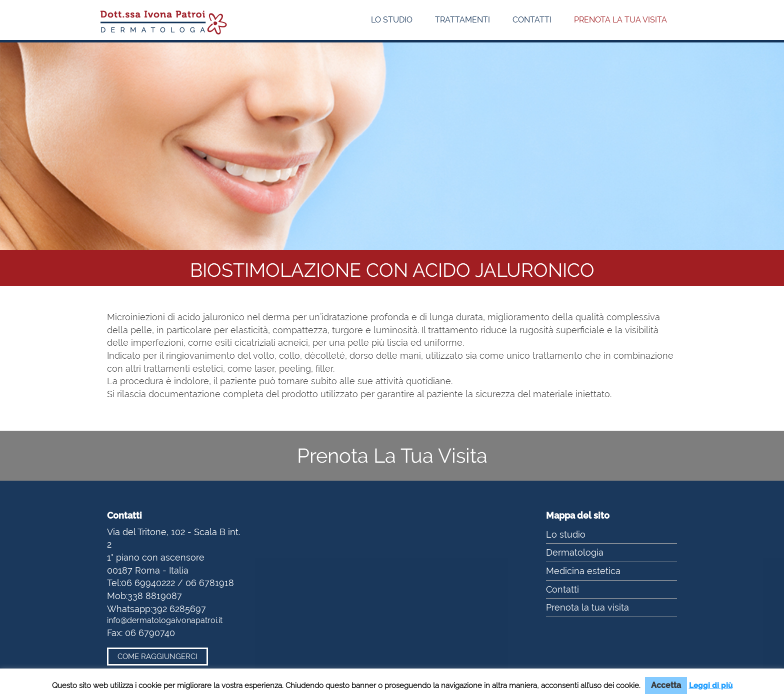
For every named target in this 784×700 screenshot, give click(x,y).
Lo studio (392, 20)
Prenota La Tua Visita (392, 455)
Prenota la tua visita (620, 20)
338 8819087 (155, 596)
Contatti (532, 20)
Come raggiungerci (157, 657)
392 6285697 (179, 609)
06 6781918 (210, 583)
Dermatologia (575, 552)
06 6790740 (150, 633)
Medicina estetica (583, 571)
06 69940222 (148, 583)
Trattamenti (462, 20)
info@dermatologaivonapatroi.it (165, 620)
